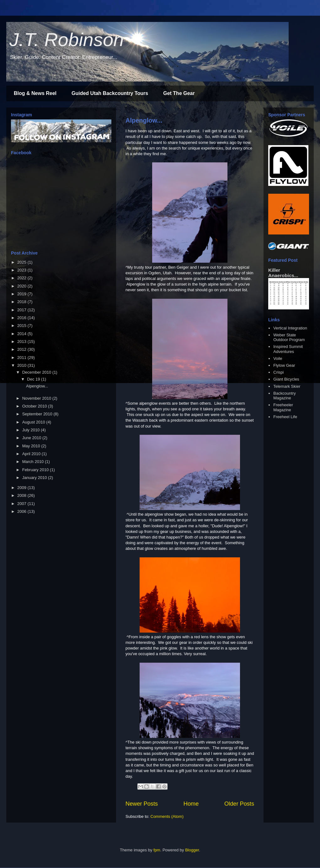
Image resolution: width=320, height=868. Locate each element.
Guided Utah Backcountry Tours (110, 93)
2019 (22, 294)
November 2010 (37, 398)
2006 (22, 511)
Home (191, 804)
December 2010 (37, 372)
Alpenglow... (144, 120)
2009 (22, 488)
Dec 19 (34, 379)
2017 (22, 310)
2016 (22, 318)
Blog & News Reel (35, 93)
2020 (22, 286)
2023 (22, 270)
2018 (22, 302)
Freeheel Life (285, 417)
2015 (22, 326)
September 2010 (38, 414)
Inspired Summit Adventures (288, 349)
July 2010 (32, 430)
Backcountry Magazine (285, 396)
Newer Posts (142, 804)
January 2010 (35, 478)
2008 (22, 495)
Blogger (192, 850)
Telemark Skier (287, 386)
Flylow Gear (284, 365)
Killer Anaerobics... (283, 273)
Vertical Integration (290, 328)
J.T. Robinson (67, 40)
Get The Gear (179, 93)
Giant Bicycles (286, 379)
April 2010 (32, 454)
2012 (22, 349)
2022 (22, 278)
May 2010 (32, 446)
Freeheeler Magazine (283, 407)
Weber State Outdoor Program (289, 337)
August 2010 (34, 422)
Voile (278, 358)
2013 (22, 342)
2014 (22, 334)
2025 (22, 262)
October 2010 (35, 406)
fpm (157, 850)
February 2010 (36, 470)
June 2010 (32, 438)
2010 (22, 365)
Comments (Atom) (167, 816)
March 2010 (34, 462)
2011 (22, 358)
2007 (22, 504)
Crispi (278, 372)
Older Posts (239, 804)
